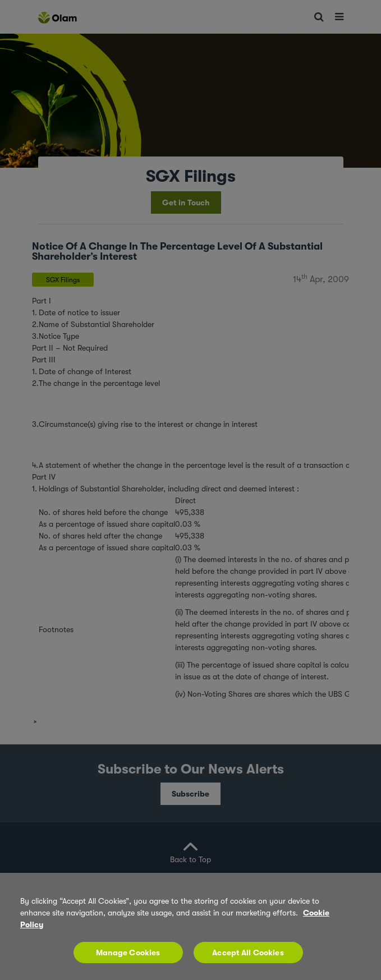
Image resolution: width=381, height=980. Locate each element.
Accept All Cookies (248, 953)
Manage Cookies (128, 953)
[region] (190, 926)
